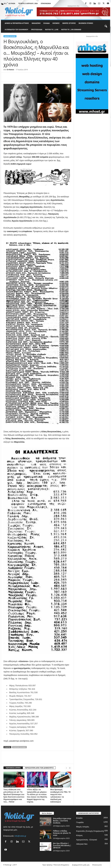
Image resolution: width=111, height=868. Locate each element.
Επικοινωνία (46, 3)
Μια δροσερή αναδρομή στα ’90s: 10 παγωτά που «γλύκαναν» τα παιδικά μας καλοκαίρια (60, 796)
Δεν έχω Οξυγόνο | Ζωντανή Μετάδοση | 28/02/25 (62, 845)
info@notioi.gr (20, 836)
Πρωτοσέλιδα (37, 29)
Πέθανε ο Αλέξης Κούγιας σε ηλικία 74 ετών (62, 833)
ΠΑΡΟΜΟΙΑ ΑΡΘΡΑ (13, 768)
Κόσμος (56, 23)
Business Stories (86, 23)
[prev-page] (66, 768)
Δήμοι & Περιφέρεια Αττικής (17, 23)
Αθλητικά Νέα (82, 844)
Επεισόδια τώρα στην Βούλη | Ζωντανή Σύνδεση (62, 821)
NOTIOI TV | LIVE (52, 29)
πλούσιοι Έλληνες (19, 747)
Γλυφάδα (80, 822)
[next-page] (70, 768)
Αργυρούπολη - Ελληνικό (87, 840)
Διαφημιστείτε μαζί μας (81, 865)
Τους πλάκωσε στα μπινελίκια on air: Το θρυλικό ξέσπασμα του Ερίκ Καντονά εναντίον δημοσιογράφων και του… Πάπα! (14, 796)
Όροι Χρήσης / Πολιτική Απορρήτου (56, 865)
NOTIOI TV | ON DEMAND (71, 29)
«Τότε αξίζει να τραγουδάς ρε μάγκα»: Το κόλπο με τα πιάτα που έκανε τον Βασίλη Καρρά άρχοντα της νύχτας (37, 796)
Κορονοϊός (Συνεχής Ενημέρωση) (90, 831)
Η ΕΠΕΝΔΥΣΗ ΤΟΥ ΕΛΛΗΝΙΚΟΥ (16, 29)
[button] (106, 26)
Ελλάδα (47, 23)
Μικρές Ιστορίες (69, 23)
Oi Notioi (10, 70)
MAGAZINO (36, 23)
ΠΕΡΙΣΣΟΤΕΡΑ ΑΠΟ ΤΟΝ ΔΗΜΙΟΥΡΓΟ (39, 768)
